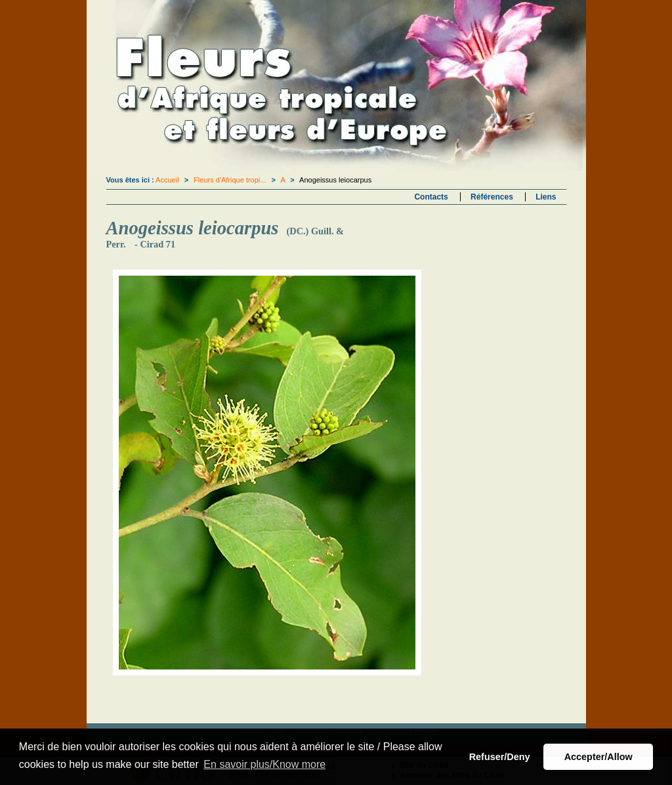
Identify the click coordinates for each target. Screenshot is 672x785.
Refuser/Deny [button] (500, 757)
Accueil (167, 180)
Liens (546, 197)
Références (492, 197)
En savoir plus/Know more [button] (264, 764)
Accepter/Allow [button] (598, 757)
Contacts (431, 197)
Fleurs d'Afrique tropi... (230, 180)
